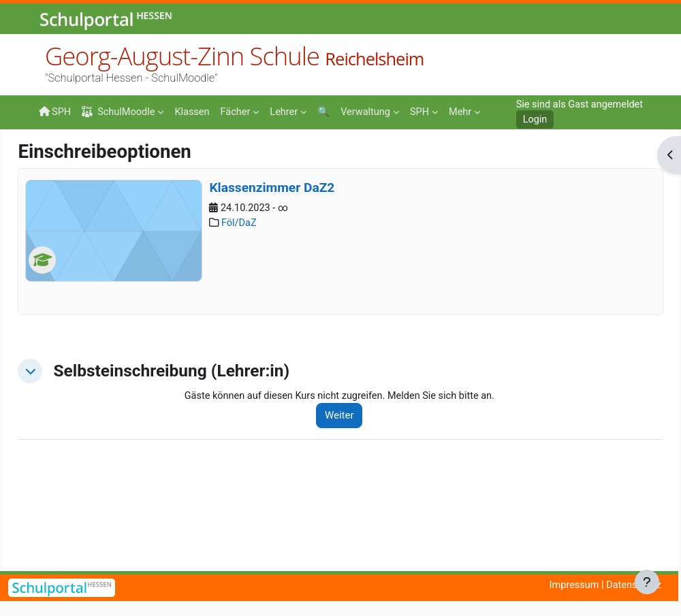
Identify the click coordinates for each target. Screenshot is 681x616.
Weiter (359, 504)
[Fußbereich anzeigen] (647, 582)
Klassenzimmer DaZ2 (302, 276)
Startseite (61, 158)
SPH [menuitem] (55, 112)
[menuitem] (195, 111)
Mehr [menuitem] (428, 112)
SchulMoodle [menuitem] (121, 112)
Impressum (571, 585)
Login (532, 120)
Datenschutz (632, 585)
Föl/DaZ (271, 312)
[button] (61, 459)
